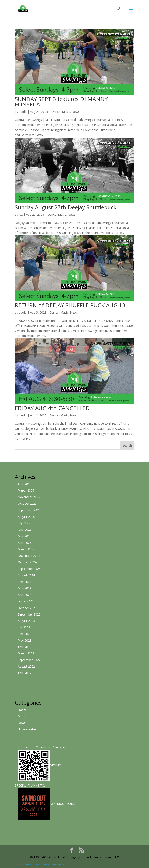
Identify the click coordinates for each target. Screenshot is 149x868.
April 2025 (25, 543)
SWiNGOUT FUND (47, 804)
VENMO (39, 765)
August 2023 (26, 621)
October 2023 (27, 608)
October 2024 (27, 562)
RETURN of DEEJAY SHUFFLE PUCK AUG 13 (70, 305)
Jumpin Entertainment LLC (99, 857)
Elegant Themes (35, 864)
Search (127, 446)
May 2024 (25, 588)
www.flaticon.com (59, 864)
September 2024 (29, 569)
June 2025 (25, 530)
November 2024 (29, 556)
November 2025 (29, 497)
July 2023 (24, 627)
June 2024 (25, 582)
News (76, 112)
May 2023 (25, 640)
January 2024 (27, 601)
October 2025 (27, 504)
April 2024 (25, 595)
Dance (56, 112)
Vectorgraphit (45, 864)
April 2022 (25, 673)
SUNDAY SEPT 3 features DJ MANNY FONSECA (61, 102)
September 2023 (29, 614)
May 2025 (25, 536)
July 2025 (24, 523)
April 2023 (25, 647)
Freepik (27, 864)
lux (21, 214)
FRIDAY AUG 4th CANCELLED (52, 408)
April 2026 (25, 484)
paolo (23, 112)
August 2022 (26, 666)
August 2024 (26, 575)
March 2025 (26, 549)
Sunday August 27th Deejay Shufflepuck (66, 207)
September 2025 (29, 510)
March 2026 (26, 490)
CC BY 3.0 (77, 864)
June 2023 (25, 634)
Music (66, 112)
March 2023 (26, 653)
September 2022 (29, 660)
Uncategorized (28, 729)
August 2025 (26, 517)
